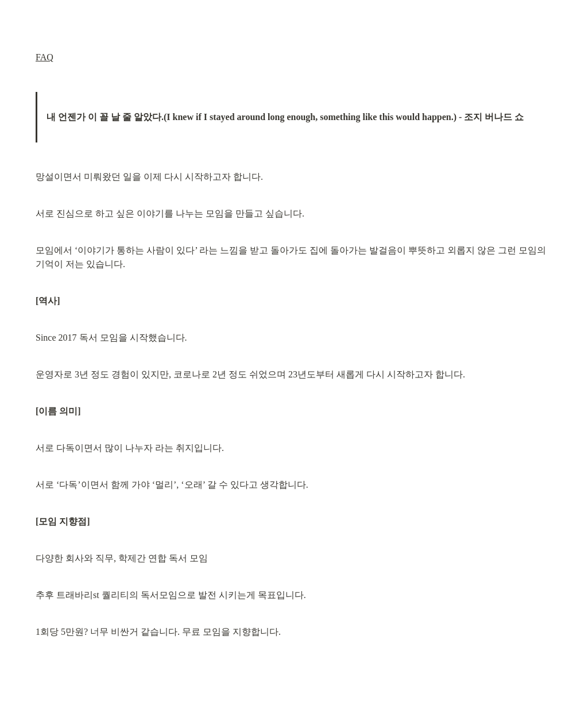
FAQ (45, 57)
